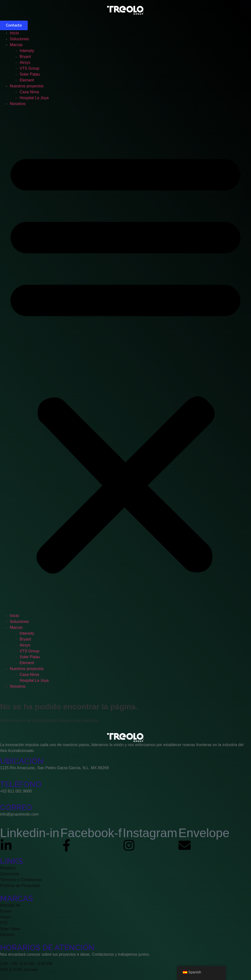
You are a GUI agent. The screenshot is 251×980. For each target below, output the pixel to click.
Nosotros (18, 104)
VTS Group (29, 68)
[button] (125, 360)
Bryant (25, 57)
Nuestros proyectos (27, 86)
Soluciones (19, 39)
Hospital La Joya (34, 98)
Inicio (14, 33)
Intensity (27, 51)
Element (27, 80)
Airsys (25, 62)
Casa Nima (29, 92)
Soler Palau (30, 74)
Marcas (16, 45)
